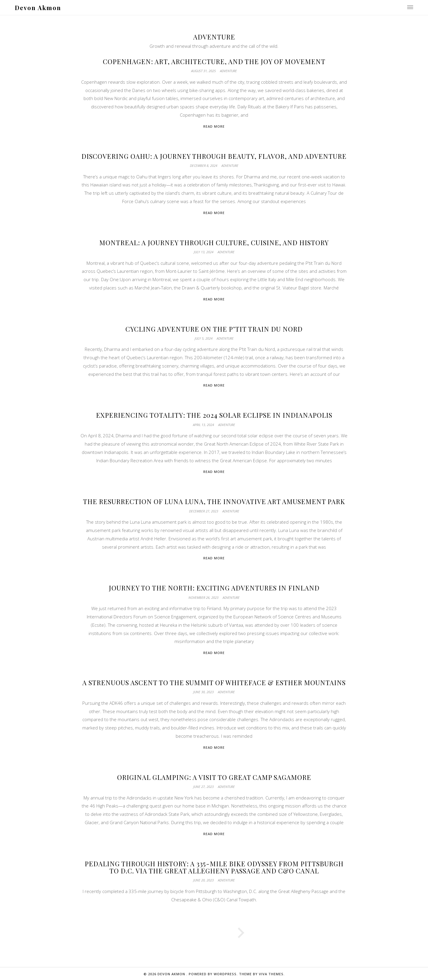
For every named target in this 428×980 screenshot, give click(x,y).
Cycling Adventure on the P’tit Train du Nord (214, 329)
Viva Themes (271, 974)
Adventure (228, 71)
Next (312, 933)
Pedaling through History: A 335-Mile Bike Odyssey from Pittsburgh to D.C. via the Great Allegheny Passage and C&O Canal (214, 867)
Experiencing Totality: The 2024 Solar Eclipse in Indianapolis (214, 415)
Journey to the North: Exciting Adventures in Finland (214, 588)
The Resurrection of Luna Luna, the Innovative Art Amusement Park (214, 501)
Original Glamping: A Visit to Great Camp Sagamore (214, 777)
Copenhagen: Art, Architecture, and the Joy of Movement (214, 61)
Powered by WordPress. (214, 974)
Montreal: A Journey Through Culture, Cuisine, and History (214, 243)
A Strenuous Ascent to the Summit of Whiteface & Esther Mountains (214, 683)
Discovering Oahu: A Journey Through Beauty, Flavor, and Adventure (214, 156)
